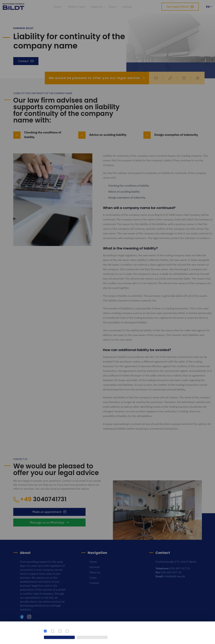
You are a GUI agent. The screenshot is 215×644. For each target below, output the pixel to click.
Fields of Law (76, 7)
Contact (127, 7)
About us (97, 7)
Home (58, 7)
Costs (112, 7)
